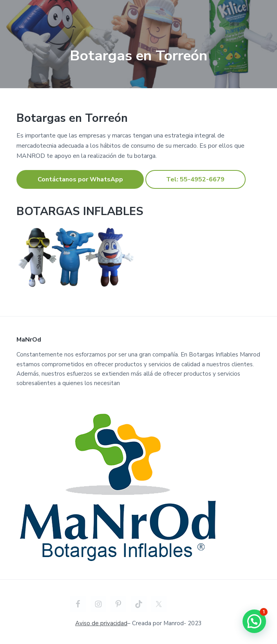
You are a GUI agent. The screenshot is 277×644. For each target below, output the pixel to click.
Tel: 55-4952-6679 (195, 179)
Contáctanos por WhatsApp (80, 179)
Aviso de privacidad (101, 623)
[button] (254, 621)
